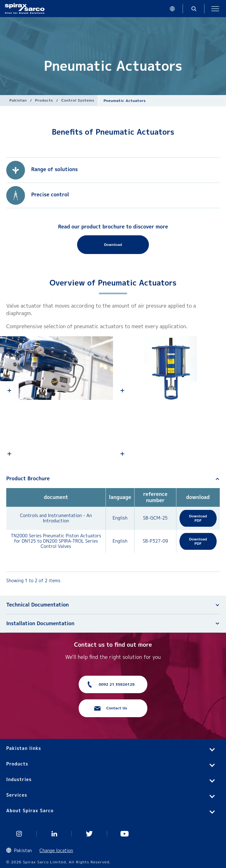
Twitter (89, 834)
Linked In (54, 834)
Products (44, 100)
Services (17, 795)
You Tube (125, 834)
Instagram (19, 834)
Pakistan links (24, 748)
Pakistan (18, 100)
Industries (19, 779)
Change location (56, 850)
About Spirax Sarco (30, 810)
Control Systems (78, 100)
